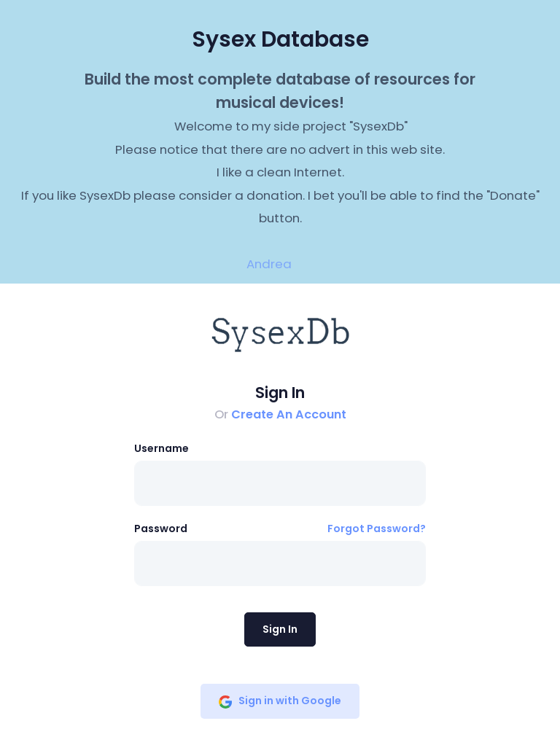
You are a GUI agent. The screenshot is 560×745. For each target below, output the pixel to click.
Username (162, 448)
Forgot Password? (377, 528)
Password (161, 528)
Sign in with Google (280, 701)
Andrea (269, 264)
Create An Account (289, 414)
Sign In (280, 629)
